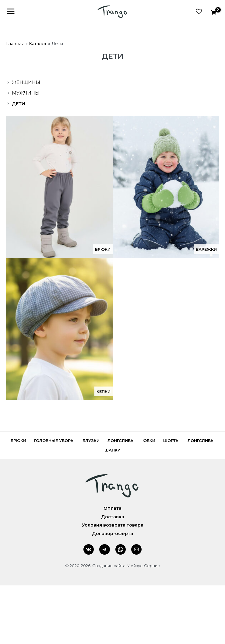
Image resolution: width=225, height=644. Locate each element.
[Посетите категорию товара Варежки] (166, 187)
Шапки (112, 450)
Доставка (113, 517)
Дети (18, 104)
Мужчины (26, 93)
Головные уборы (54, 441)
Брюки (18, 441)
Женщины (26, 82)
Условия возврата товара (113, 525)
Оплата (112, 508)
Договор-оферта (112, 534)
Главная (15, 44)
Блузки (91, 441)
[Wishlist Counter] (199, 12)
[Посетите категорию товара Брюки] (59, 187)
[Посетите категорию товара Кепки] (59, 329)
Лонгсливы (121, 441)
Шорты (171, 441)
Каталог (38, 44)
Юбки (149, 441)
